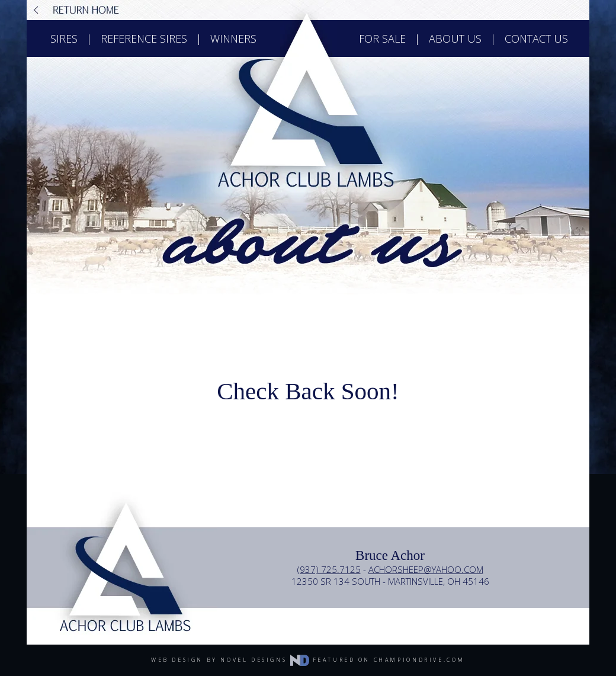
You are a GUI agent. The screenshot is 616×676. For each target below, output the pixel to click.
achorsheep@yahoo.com (426, 569)
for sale (382, 39)
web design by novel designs (230, 660)
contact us (536, 39)
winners (233, 39)
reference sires (144, 39)
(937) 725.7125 (329, 569)
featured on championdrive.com (389, 660)
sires (64, 39)
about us (455, 39)
